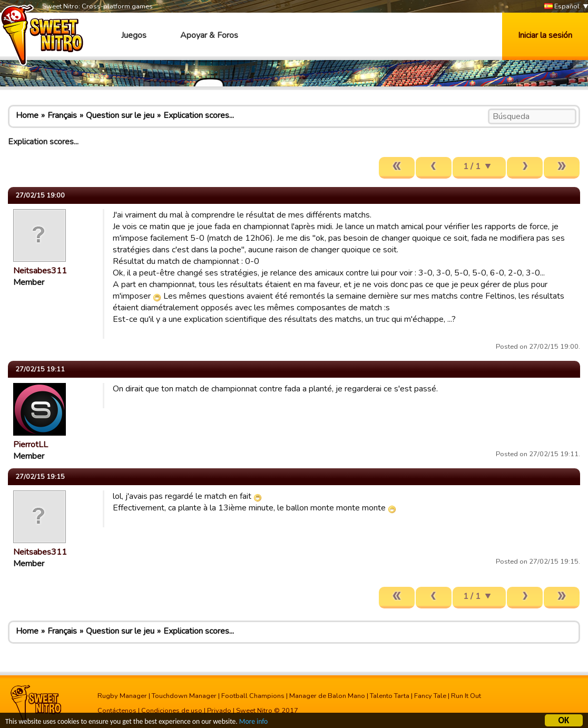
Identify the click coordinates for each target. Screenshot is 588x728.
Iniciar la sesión (545, 35)
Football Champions (253, 696)
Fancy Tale (430, 696)
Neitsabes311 (40, 271)
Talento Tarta (390, 696)
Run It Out (466, 696)
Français (62, 115)
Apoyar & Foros (209, 35)
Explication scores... (199, 115)
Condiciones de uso (172, 711)
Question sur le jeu (120, 115)
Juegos (134, 35)
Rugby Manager (122, 696)
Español (562, 7)
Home (27, 115)
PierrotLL (31, 445)
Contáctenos (117, 711)
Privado (219, 711)
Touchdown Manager (184, 696)
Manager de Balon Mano (327, 696)
